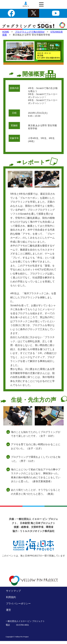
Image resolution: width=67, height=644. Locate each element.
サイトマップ (13, 591)
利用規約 (11, 597)
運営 (8, 610)
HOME (6, 32)
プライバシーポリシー (18, 604)
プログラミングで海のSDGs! (30, 32)
